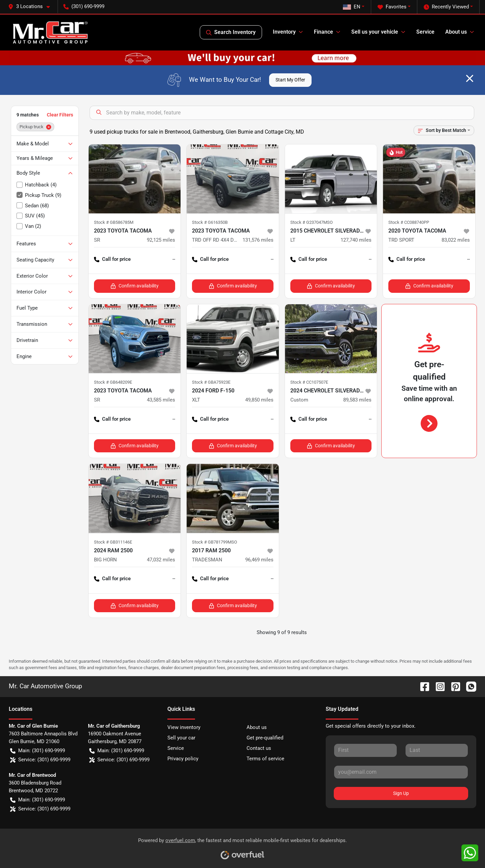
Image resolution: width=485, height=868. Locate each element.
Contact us (259, 748)
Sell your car (181, 738)
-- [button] (174, 259)
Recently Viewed (446, 7)
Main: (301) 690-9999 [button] (38, 751)
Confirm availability (135, 286)
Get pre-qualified (265, 738)
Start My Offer (290, 80)
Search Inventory (231, 32)
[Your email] (401, 772)
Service (425, 32)
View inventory (184, 727)
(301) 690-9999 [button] (84, 6)
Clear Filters (60, 115)
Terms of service (265, 759)
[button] (32, 7)
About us (257, 727)
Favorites (392, 7)
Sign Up (401, 793)
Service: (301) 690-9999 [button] (40, 760)
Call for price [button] (112, 259)
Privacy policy (183, 759)
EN (352, 7)
